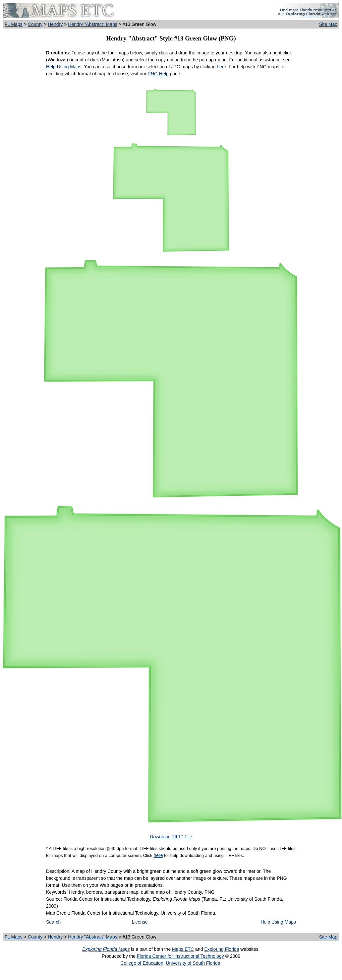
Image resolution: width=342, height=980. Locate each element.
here (221, 67)
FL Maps (14, 24)
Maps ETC (183, 949)
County (35, 24)
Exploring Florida (222, 949)
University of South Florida (193, 963)
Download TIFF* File (171, 837)
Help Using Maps (64, 67)
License (140, 922)
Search (53, 922)
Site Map (328, 24)
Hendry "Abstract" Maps (92, 24)
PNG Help (158, 74)
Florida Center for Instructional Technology (180, 956)
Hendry (55, 24)
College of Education (142, 963)
